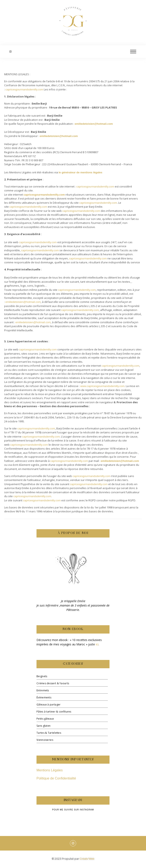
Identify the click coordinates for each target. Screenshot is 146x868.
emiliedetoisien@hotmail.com (94, 124)
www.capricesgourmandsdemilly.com (102, 386)
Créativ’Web (87, 859)
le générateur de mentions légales (81, 172)
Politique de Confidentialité (56, 778)
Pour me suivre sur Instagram (73, 810)
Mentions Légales (50, 770)
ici (97, 644)
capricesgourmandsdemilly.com (24, 89)
